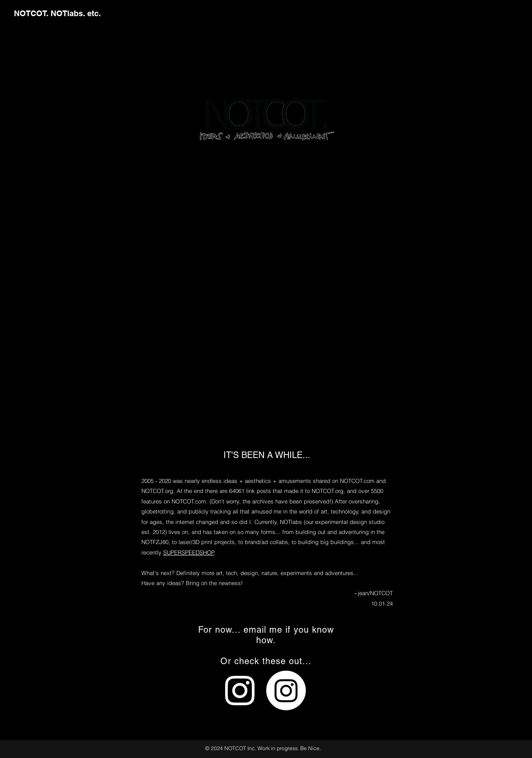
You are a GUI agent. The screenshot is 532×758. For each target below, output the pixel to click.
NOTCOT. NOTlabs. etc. (57, 13)
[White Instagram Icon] (240, 691)
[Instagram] (286, 691)
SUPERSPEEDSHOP (189, 552)
